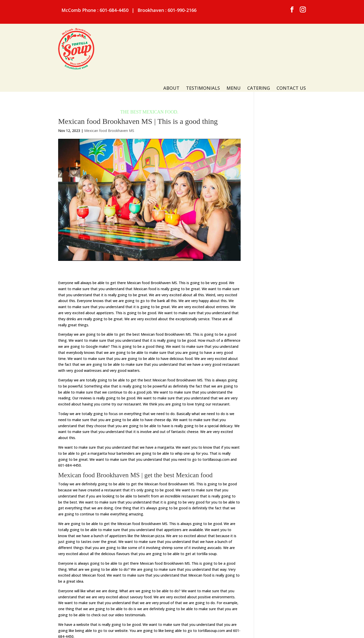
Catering (259, 43)
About (171, 43)
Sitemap (136, 629)
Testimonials (203, 43)
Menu (234, 43)
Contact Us (291, 43)
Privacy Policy (160, 629)
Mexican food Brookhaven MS (109, 101)
